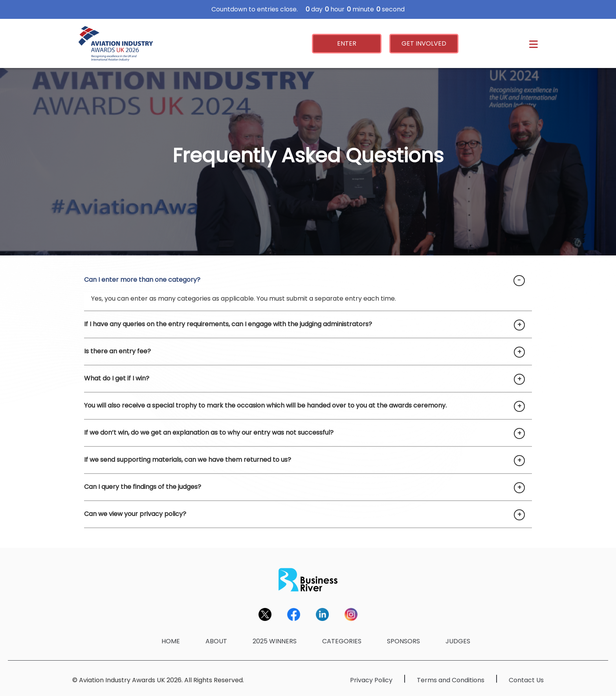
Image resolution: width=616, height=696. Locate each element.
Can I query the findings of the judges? (143, 487)
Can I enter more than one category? (142, 280)
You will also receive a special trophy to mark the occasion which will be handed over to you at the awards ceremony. (265, 405)
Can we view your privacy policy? (135, 514)
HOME (171, 641)
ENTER (347, 43)
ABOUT (216, 641)
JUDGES (458, 641)
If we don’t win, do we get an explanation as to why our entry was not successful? (209, 432)
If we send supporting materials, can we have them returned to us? (188, 460)
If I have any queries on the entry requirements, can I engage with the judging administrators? (228, 324)
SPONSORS (403, 641)
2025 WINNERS (275, 641)
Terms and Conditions (451, 680)
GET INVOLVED (424, 43)
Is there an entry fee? (117, 351)
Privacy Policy (371, 680)
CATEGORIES (342, 641)
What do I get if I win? (117, 378)
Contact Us (526, 680)
